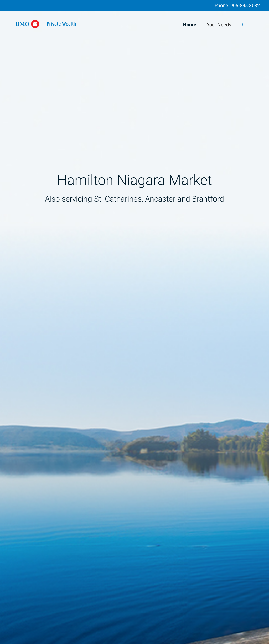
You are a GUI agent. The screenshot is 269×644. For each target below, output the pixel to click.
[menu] (242, 25)
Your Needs (219, 25)
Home (190, 25)
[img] (134, 322)
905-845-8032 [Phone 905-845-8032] (245, 6)
